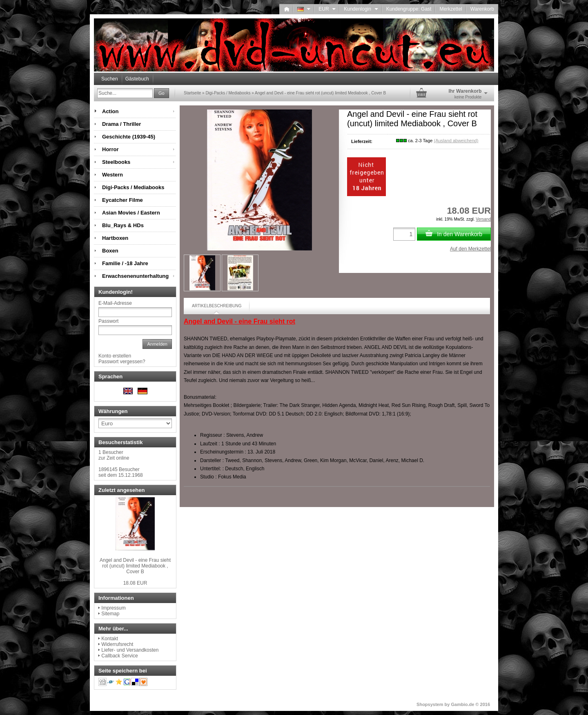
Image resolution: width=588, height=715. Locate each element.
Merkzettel (451, 9)
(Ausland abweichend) (456, 141)
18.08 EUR (135, 583)
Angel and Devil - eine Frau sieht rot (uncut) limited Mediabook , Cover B (135, 566)
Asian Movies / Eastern (131, 213)
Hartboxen (115, 238)
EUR (327, 9)
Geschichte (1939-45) (129, 137)
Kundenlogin (361, 9)
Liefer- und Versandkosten (130, 650)
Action (110, 111)
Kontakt (110, 639)
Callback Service (119, 656)
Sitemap (110, 614)
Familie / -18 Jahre (125, 263)
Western (112, 175)
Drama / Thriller (121, 124)
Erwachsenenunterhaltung (135, 276)
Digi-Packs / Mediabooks (133, 187)
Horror (110, 149)
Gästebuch (137, 79)
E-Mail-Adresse (115, 303)
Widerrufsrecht (117, 644)
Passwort (108, 321)
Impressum (113, 608)
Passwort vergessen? (122, 362)
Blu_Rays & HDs (123, 225)
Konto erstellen (115, 356)
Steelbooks (116, 162)
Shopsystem (430, 704)
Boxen (110, 251)
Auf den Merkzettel (470, 249)
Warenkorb (482, 9)
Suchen (110, 79)
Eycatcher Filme (122, 200)
